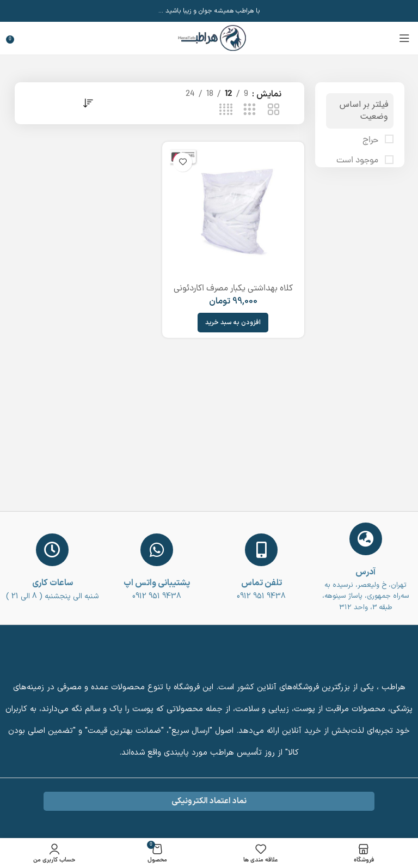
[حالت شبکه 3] (250, 110)
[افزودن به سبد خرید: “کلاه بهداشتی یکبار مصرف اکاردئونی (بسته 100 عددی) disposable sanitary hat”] (233, 323)
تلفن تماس (262, 583)
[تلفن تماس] (261, 550)
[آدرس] (366, 539)
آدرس (365, 572)
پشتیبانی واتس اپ (157, 583)
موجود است (358, 161)
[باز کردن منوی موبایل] (404, 38)
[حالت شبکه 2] (273, 110)
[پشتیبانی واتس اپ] (157, 550)
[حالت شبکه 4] (226, 110)
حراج (371, 141)
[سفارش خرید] (88, 103)
